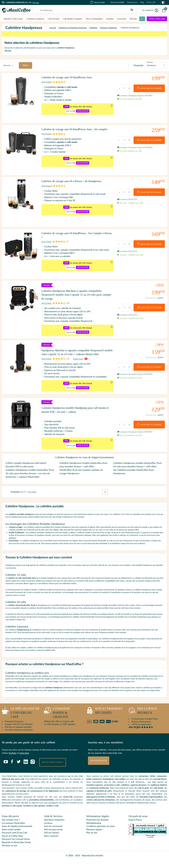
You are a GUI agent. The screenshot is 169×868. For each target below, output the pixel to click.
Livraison (48, 831)
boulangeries (108, 787)
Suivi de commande (53, 834)
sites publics (120, 787)
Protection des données (97, 828)
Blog (142, 2)
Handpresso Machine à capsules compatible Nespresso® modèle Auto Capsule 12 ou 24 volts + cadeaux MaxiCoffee (76, 353)
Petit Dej (132, 19)
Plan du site (92, 840)
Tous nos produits (117, 2)
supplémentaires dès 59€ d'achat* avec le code (84, 36)
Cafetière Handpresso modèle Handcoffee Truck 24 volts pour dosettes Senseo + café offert (137, 472)
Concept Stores (160, 787)
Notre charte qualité (11, 837)
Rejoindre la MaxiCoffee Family (16, 850)
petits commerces (94, 787)
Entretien (109, 19)
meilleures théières (159, 793)
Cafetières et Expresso (35, 19)
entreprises (144, 784)
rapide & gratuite (57, 720)
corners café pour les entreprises (101, 808)
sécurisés (104, 719)
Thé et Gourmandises (94, 19)
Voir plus (36, 2)
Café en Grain (53, 19)
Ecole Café (68, 805)
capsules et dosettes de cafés (99, 799)
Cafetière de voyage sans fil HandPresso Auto (69, 79)
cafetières (125, 793)
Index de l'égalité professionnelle (17, 834)
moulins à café (52, 814)
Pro (142, 19)
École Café (151, 2)
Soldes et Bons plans (157, 19)
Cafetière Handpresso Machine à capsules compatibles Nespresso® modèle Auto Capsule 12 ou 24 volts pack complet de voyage (75, 290)
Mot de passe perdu (53, 837)
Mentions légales (94, 837)
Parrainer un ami (9, 853)
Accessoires (121, 19)
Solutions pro (132, 2)
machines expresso (95, 793)
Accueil (53, 28)
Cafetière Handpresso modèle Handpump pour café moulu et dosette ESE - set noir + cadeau (77, 416)
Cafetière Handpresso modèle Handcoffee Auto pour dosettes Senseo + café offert (83, 472)
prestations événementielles (42, 808)
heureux (143, 719)
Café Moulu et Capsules (72, 19)
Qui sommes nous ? (11, 828)
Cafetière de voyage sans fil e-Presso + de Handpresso (74, 181)
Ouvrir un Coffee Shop (12, 844)
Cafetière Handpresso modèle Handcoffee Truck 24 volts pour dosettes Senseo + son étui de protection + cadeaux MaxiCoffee (30, 481)
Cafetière (93, 28)
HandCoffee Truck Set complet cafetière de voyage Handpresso (81, 479)
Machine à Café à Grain (13, 19)
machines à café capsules (34, 814)
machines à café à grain (12, 814)
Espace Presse (135, 828)
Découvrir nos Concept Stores (16, 847)
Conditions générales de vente (101, 834)
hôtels (153, 784)
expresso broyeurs (138, 793)
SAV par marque (52, 840)
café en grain (143, 796)
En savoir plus (99, 769)
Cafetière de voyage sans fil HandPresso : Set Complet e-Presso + (76, 233)
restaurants (162, 784)
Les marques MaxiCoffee (13, 831)
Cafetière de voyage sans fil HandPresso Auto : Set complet (72, 130)
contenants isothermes (99, 796)
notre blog (24, 761)
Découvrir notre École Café (15, 840)
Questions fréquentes (54, 828)
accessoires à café (112, 793)
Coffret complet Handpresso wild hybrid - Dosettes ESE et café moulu (27, 472)
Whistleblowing (94, 831)
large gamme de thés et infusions (101, 805)
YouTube (13, 761)
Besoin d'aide (98, 2)
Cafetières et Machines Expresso (73, 28)
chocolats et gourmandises (151, 805)
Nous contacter (51, 844)
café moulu (158, 796)
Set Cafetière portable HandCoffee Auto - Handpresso (134, 479)
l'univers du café (21, 720)
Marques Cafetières (109, 28)
